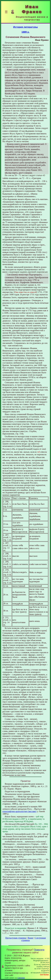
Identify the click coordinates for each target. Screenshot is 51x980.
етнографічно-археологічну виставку (20, 811)
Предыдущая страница (16, 938)
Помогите (39, 950)
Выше (31, 938)
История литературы (26, 27)
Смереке (21, 978)
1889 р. (26, 32)
